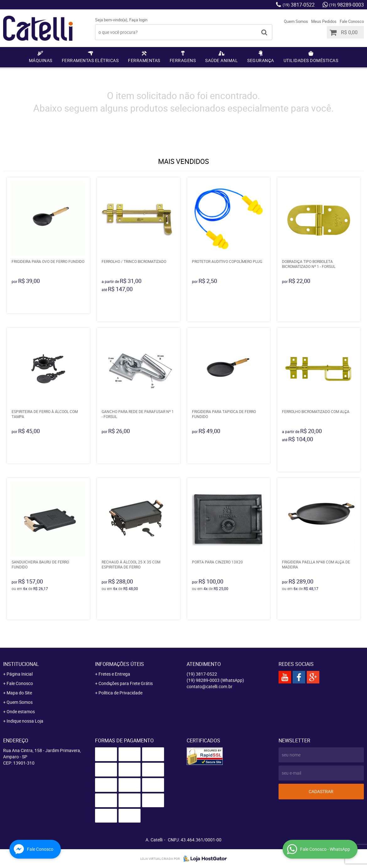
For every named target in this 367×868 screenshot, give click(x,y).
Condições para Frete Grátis (126, 683)
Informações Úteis (120, 664)
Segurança (261, 60)
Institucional (21, 664)
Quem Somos (296, 21)
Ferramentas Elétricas (90, 60)
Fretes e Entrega (114, 674)
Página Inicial (20, 674)
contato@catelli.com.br (210, 686)
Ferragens (183, 60)
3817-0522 (299, 5)
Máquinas (41, 60)
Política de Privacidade (120, 693)
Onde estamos (21, 711)
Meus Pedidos (324, 21)
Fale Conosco (352, 21)
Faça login (138, 20)
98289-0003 (346, 5)
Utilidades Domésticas (311, 60)
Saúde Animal (221, 60)
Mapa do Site (19, 693)
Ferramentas (144, 60)
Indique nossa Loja (25, 721)
